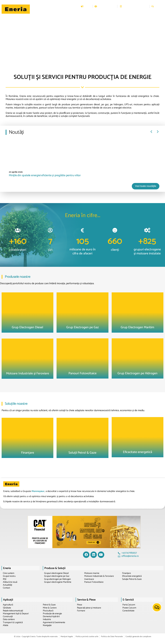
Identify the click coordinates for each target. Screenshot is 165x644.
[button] (58, 12)
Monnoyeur (38, 491)
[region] (82, 34)
